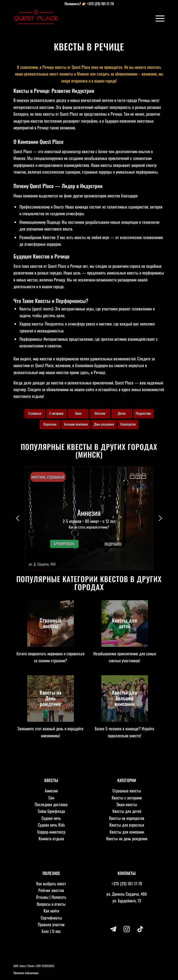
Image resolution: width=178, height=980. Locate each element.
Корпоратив (128, 424)
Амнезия (51, 791)
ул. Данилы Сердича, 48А (127, 894)
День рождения (104, 424)
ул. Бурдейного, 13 (127, 901)
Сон (51, 798)
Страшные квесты (127, 791)
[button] (89, 518)
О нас (56, 931)
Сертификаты (51, 918)
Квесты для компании (127, 832)
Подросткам (143, 413)
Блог (45, 931)
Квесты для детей (127, 811)
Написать (59, 897)
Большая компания (76, 424)
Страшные (35, 413)
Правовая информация (26, 973)
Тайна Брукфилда (51, 811)
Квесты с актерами (127, 798)
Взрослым (50, 424)
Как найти (51, 911)
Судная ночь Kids (51, 825)
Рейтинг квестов (51, 890)
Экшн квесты (127, 804)
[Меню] (157, 18)
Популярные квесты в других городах (89, 447)
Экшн (78, 413)
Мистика (100, 413)
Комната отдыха (51, 838)
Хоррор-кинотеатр (51, 832)
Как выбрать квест (51, 884)
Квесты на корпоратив (127, 818)
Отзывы (42, 897)
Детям (122, 413)
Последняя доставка (51, 804)
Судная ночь (51, 818)
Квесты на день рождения (127, 838)
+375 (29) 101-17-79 (100, 3)
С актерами (56, 413)
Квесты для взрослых (127, 825)
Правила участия (51, 924)
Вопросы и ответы (51, 904)
